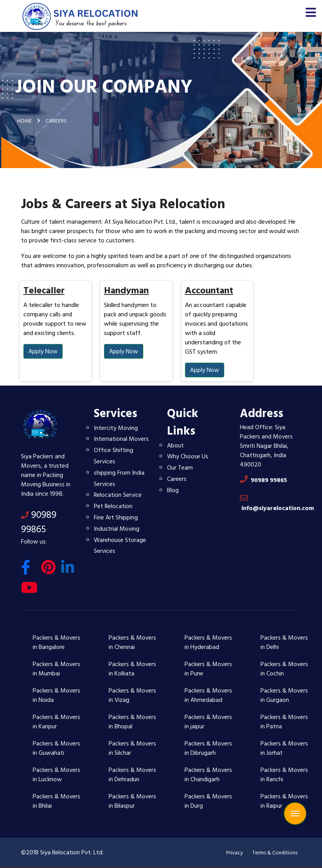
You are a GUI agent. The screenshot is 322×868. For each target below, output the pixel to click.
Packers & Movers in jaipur (208, 722)
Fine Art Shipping (116, 517)
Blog (173, 490)
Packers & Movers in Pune (208, 669)
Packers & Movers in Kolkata (132, 669)
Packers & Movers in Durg (208, 801)
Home (25, 121)
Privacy (235, 853)
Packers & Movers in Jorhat (284, 748)
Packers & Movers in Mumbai (56, 669)
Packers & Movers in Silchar (132, 748)
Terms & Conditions (275, 853)
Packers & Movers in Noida (56, 695)
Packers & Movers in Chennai (132, 642)
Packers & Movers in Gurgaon (284, 695)
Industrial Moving (117, 529)
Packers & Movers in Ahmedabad (208, 695)
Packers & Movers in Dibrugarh (208, 748)
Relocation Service (118, 495)
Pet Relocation (113, 506)
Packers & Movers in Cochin (284, 669)
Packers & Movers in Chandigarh (208, 775)
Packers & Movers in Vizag (132, 695)
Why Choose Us (188, 456)
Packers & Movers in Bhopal (132, 722)
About (175, 445)
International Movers (121, 439)
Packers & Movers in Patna (284, 722)
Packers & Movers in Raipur (284, 801)
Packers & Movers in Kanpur (56, 722)
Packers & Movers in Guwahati (56, 748)
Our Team (180, 468)
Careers (177, 479)
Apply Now (43, 351)
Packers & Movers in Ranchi (284, 775)
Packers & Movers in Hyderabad (208, 642)
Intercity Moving (116, 428)
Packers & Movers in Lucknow (56, 775)
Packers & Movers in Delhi (284, 642)
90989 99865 (39, 522)
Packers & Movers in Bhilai (56, 801)
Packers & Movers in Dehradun (132, 775)
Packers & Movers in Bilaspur (132, 801)
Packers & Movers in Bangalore (56, 642)
